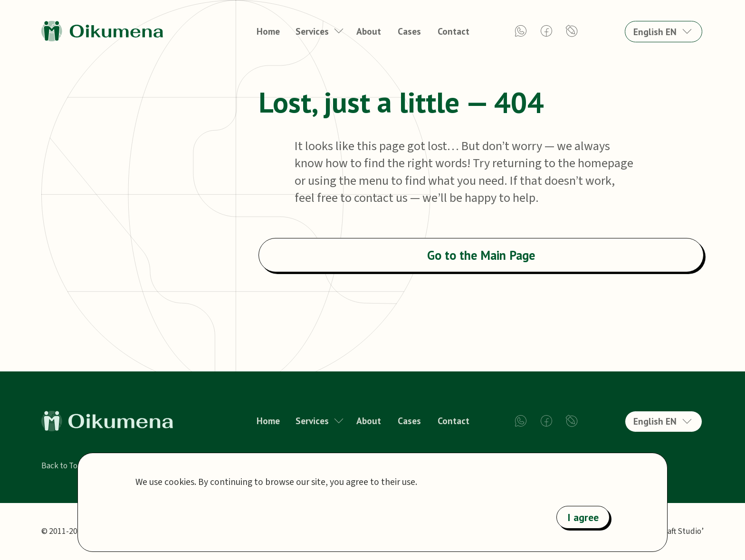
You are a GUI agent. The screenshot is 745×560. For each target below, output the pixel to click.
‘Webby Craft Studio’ (668, 531)
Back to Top (62, 466)
